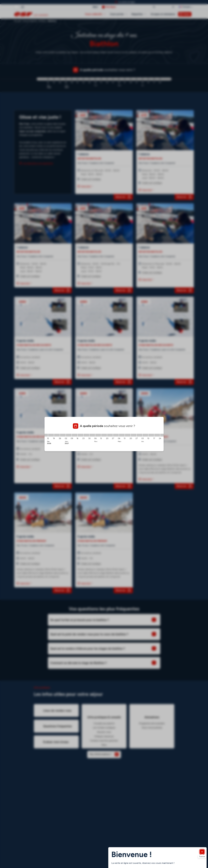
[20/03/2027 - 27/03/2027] (134, 435)
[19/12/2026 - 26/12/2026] (57, 435)
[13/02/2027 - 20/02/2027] (104, 435)
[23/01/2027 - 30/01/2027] (86, 435)
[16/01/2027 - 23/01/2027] (80, 435)
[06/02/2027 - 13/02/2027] (98, 435)
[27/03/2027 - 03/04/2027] (139, 435)
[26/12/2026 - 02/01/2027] (63, 435)
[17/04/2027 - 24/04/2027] (157, 435)
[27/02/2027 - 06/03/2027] (116, 435)
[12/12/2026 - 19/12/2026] (51, 435)
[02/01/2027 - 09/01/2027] (69, 435)
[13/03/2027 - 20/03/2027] (128, 435)
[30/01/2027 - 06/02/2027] (92, 435)
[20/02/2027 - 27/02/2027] (110, 435)
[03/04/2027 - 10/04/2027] (145, 435)
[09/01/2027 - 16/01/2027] (75, 435)
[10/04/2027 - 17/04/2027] (151, 435)
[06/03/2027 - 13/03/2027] (122, 435)
